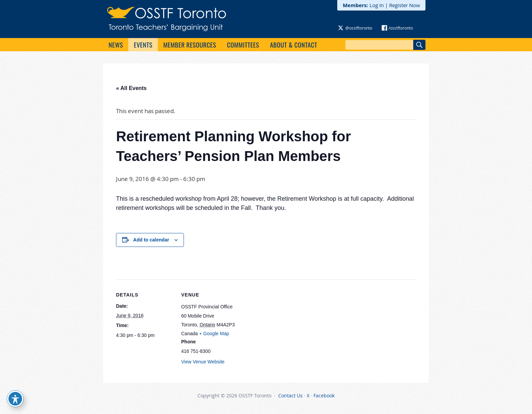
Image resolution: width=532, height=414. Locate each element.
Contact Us (290, 395)
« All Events (131, 88)
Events (143, 44)
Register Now (405, 5)
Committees (243, 44)
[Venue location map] (282, 327)
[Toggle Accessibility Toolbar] (15, 399)
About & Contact (294, 44)
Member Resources (190, 44)
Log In (377, 5)
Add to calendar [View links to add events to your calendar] (151, 240)
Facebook (324, 395)
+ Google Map (214, 334)
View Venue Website (203, 362)
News (116, 44)
